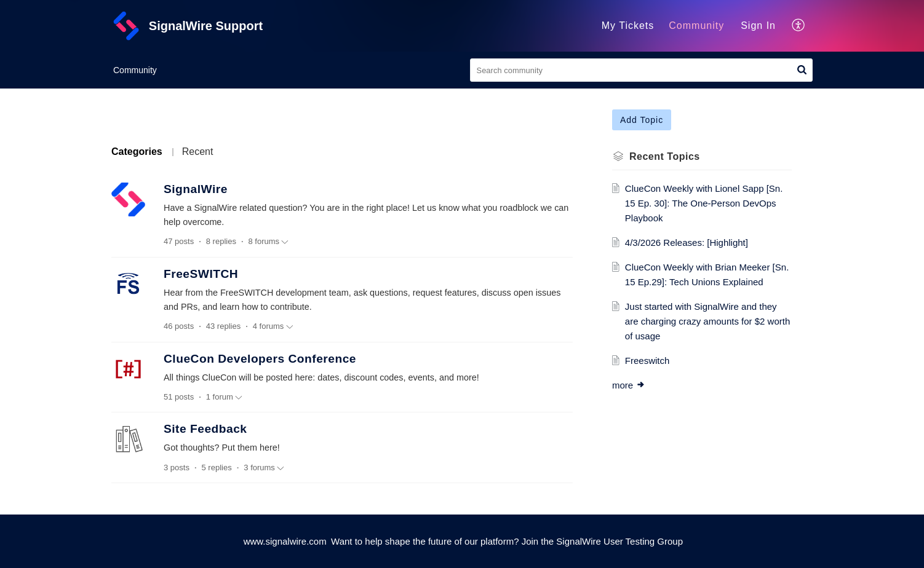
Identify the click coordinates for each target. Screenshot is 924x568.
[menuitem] (758, 26)
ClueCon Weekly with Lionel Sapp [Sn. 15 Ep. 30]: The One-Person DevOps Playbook (704, 203)
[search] (642, 70)
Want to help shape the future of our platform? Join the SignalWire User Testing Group (507, 541)
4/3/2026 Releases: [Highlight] (687, 243)
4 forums (273, 326)
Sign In (758, 26)
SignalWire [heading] (196, 189)
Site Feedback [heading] (205, 429)
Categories (137, 152)
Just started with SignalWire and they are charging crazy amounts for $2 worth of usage (707, 321)
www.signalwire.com (285, 541)
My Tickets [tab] (628, 26)
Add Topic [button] (642, 120)
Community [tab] (696, 26)
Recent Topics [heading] (665, 156)
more (629, 385)
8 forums (269, 242)
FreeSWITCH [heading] (201, 274)
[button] (799, 26)
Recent (198, 152)
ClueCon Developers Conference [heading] (260, 359)
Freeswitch (647, 361)
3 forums (264, 468)
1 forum (224, 397)
